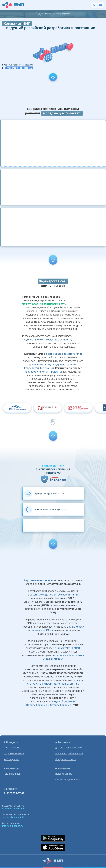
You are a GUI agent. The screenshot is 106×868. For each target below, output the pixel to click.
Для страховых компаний (69, 748)
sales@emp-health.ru (13, 809)
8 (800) (14, 793)
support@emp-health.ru (15, 817)
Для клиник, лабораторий (69, 754)
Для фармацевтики (66, 759)
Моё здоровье (11, 759)
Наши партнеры (12, 774)
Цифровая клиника (14, 754)
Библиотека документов (68, 780)
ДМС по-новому (12, 748)
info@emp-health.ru (13, 826)
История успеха (64, 774)
